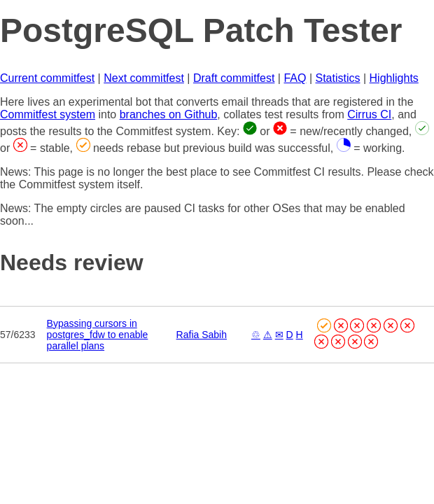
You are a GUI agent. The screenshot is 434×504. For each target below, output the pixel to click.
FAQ (295, 78)
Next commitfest (144, 78)
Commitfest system (48, 114)
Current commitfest (47, 78)
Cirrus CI (369, 114)
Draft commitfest (234, 78)
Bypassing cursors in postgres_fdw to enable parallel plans (98, 335)
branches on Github (169, 114)
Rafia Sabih (202, 335)
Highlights (394, 78)
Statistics (338, 78)
